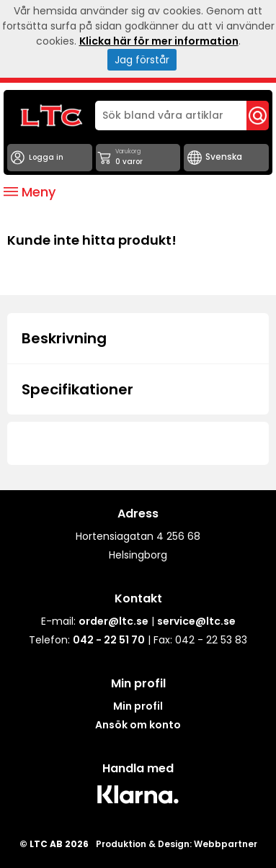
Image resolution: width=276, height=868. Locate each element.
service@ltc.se (196, 621)
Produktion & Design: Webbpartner (177, 844)
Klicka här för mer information (159, 41)
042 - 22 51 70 (109, 640)
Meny (30, 192)
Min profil (138, 706)
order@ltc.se (113, 621)
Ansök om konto (138, 725)
